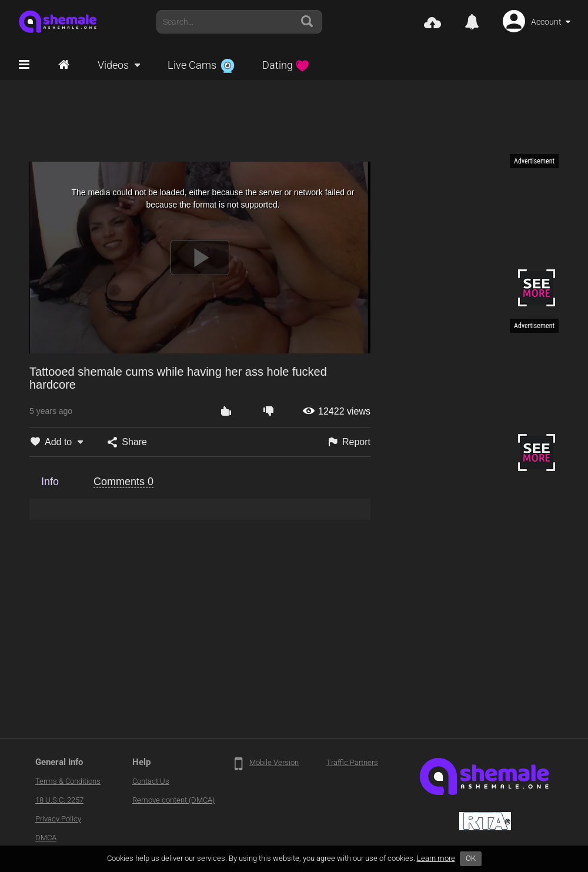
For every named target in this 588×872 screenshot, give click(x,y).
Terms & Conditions (68, 781)
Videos (113, 65)
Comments (123, 482)
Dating (286, 65)
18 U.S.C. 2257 (59, 800)
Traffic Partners (352, 762)
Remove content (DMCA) (173, 800)
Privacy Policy (58, 819)
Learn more (436, 858)
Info (50, 482)
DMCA (46, 838)
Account (546, 22)
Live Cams (201, 65)
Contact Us (151, 781)
